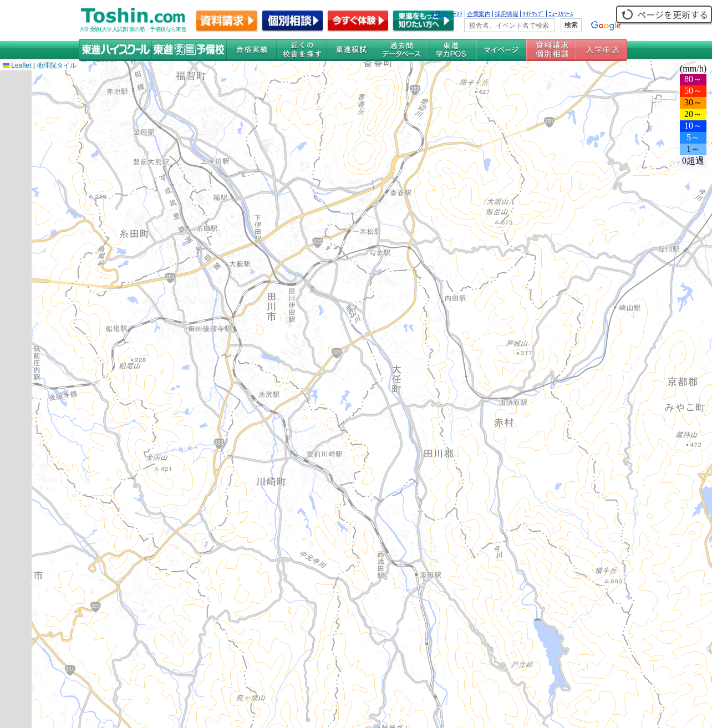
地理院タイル (57, 65)
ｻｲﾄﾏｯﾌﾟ (533, 14)
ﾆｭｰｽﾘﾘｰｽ (561, 14)
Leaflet (17, 65)
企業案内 (479, 14)
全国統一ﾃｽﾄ (447, 14)
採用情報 (506, 14)
